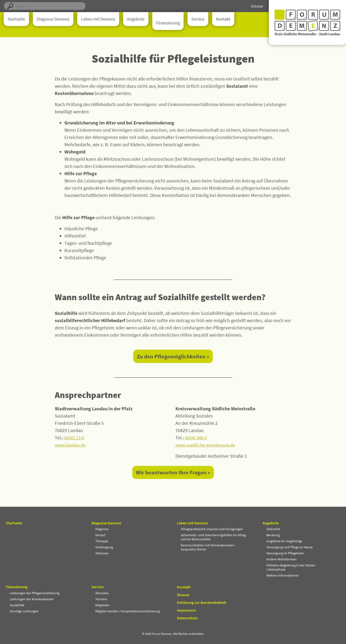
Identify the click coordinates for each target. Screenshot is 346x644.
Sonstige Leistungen (24, 611)
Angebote (136, 19)
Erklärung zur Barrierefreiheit (201, 602)
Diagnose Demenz (53, 19)
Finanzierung (168, 23)
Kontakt (223, 19)
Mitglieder (102, 605)
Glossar (257, 6)
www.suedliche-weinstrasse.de (206, 445)
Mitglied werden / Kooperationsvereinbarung (128, 611)
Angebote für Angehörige (284, 541)
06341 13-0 (75, 438)
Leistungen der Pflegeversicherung (35, 593)
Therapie (102, 541)
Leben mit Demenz (98, 19)
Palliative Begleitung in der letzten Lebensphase (291, 567)
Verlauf (100, 535)
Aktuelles (102, 593)
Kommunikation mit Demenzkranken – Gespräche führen (209, 547)
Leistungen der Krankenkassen (32, 599)
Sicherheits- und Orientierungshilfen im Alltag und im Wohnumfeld (213, 537)
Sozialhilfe (17, 605)
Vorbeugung (104, 547)
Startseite (16, 19)
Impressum (186, 610)
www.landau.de (70, 445)
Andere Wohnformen (281, 559)
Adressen (102, 553)
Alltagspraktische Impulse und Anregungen (212, 529)
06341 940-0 (197, 438)
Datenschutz (187, 618)
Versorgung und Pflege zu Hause (290, 547)
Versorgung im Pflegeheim (285, 553)
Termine (101, 599)
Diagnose (102, 529)
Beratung (273, 535)
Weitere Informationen (283, 575)
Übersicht (273, 529)
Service (198, 19)
